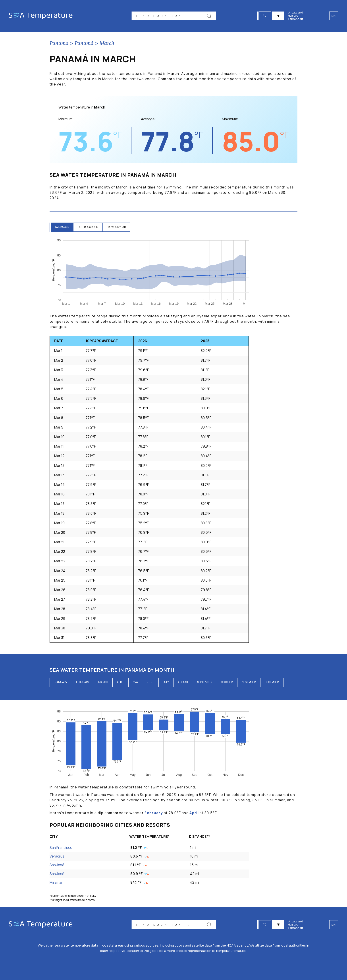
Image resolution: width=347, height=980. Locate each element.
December (272, 682)
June (151, 682)
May (136, 682)
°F (278, 16)
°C (265, 16)
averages (62, 227)
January (61, 682)
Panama (59, 44)
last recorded (89, 227)
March (107, 44)
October (227, 682)
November (249, 682)
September (205, 682)
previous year (118, 227)
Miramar (56, 882)
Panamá (84, 44)
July (166, 682)
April (120, 682)
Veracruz (57, 856)
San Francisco (61, 848)
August (183, 682)
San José (57, 865)
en (334, 925)
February (83, 682)
